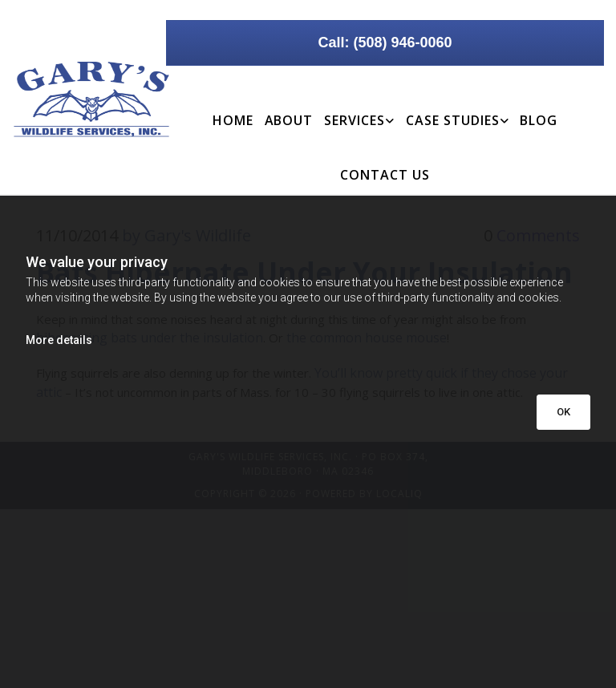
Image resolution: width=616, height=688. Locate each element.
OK (563, 412)
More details (59, 340)
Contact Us (385, 175)
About (289, 120)
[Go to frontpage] (77, 100)
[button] (385, 43)
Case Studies (453, 120)
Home (233, 120)
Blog (539, 120)
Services (355, 120)
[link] (359, 109)
